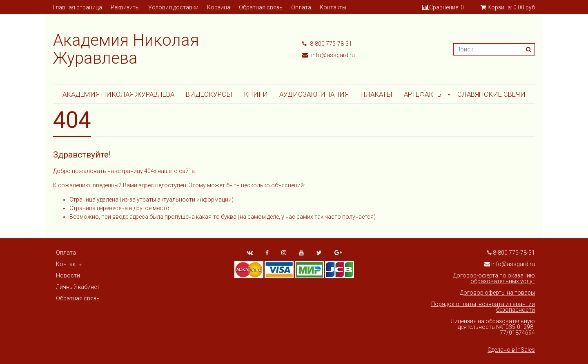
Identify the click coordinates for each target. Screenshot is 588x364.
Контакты (333, 7)
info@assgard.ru (329, 55)
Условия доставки (173, 7)
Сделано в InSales (511, 350)
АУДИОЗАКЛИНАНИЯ (314, 94)
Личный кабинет (78, 287)
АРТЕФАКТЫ (423, 94)
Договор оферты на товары (497, 293)
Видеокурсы (209, 94)
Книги (256, 94)
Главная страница (78, 7)
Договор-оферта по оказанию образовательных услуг (494, 278)
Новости (68, 275)
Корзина (219, 7)
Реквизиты (125, 7)
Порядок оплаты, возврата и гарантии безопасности (483, 307)
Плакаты (376, 94)
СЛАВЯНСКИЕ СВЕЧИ (491, 94)
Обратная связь (261, 7)
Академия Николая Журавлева (118, 94)
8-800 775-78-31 (327, 44)
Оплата (301, 7)
